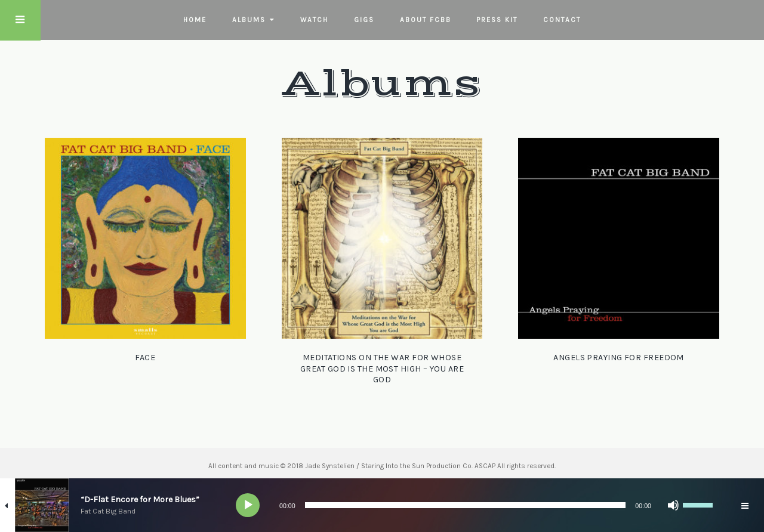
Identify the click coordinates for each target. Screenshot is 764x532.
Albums (249, 20)
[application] (478, 505)
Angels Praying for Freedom (619, 358)
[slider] (466, 505)
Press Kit (497, 20)
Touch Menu (20, 20)
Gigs (364, 20)
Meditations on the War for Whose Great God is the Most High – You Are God (382, 369)
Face (145, 358)
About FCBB (426, 20)
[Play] (248, 505)
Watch (314, 20)
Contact (562, 20)
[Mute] (673, 505)
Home (195, 20)
